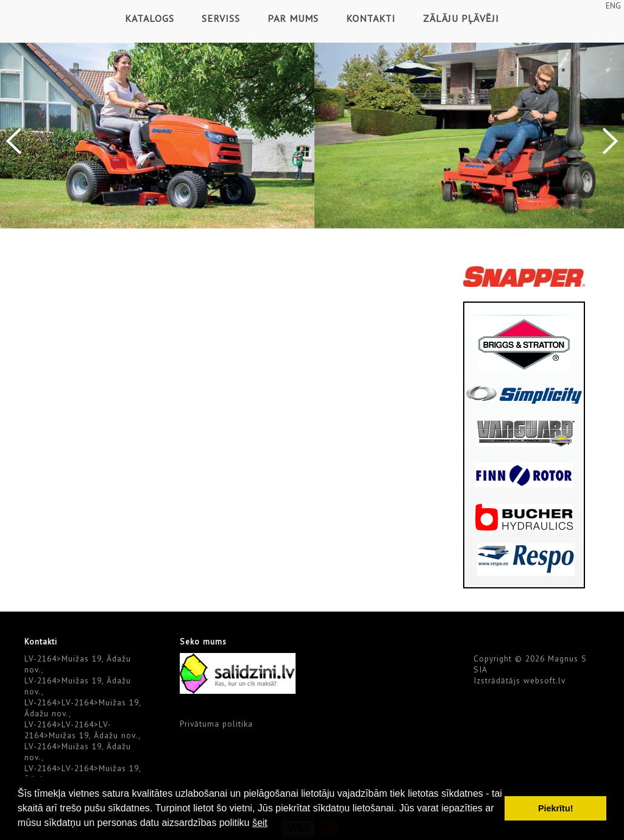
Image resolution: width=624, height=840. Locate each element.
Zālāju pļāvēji (461, 18)
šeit (260, 823)
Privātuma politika (216, 724)
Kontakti (371, 18)
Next (610, 141)
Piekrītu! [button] (556, 808)
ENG (613, 5)
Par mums (293, 18)
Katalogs (150, 18)
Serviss (221, 18)
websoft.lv (544, 680)
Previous (14, 141)
